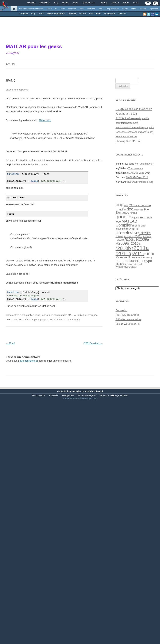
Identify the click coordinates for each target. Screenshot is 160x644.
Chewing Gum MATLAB (128, 141)
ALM (63, 9)
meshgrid (120, 229)
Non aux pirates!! (144, 164)
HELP (143, 218)
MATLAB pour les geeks (34, 46)
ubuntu (120, 264)
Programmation (112, 9)
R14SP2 (128, 236)
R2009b (122, 243)
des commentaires (128, 319)
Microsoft (72, 9)
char (126, 206)
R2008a (120, 240)
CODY (133, 205)
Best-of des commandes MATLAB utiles (62, 315)
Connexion (121, 310)
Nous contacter (39, 395)
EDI (101, 9)
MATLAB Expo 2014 (139, 173)
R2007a (147, 236)
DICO (98, 14)
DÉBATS (83, 14)
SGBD (125, 9)
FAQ (33, 14)
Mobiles (143, 9)
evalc (15, 320)
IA (56, 9)
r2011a (140, 248)
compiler (121, 210)
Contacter (62, 391)
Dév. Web (91, 9)
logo (118, 222)
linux (150, 218)
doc (130, 209)
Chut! (10, 343)
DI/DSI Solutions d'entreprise (31, 9)
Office (134, 9)
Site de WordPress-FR (128, 324)
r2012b (149, 254)
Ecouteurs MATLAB (126, 136)
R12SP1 (145, 233)
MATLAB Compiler (29, 320)
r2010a (135, 243)
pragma (44, 320)
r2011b (123, 253)
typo (149, 261)
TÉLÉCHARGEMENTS (56, 14)
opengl (135, 229)
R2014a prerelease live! (140, 182)
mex (129, 229)
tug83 (77, 320)
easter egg (138, 210)
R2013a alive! (93, 343)
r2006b (138, 236)
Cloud (49, 9)
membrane (139, 226)
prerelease (127, 233)
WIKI (91, 14)
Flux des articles (127, 315)
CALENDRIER (109, 14)
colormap (145, 205)
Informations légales (87, 395)
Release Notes (125, 257)
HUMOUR (122, 14)
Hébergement (68, 395)
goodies (124, 217)
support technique (130, 261)
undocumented (131, 264)
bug (119, 205)
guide (136, 218)
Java (82, 9)
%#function (45, 120)
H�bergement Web (119, 395)
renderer (141, 258)
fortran (133, 213)
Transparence (136, 168)
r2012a (138, 254)
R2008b (130, 240)
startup (149, 258)
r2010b (123, 248)
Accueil (11, 64)
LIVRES (41, 14)
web (141, 264)
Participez (53, 395)
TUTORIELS (23, 14)
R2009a (142, 239)
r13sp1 (119, 236)
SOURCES (72, 14)
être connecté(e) (29, 361)
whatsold (132, 267)
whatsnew (122, 267)
